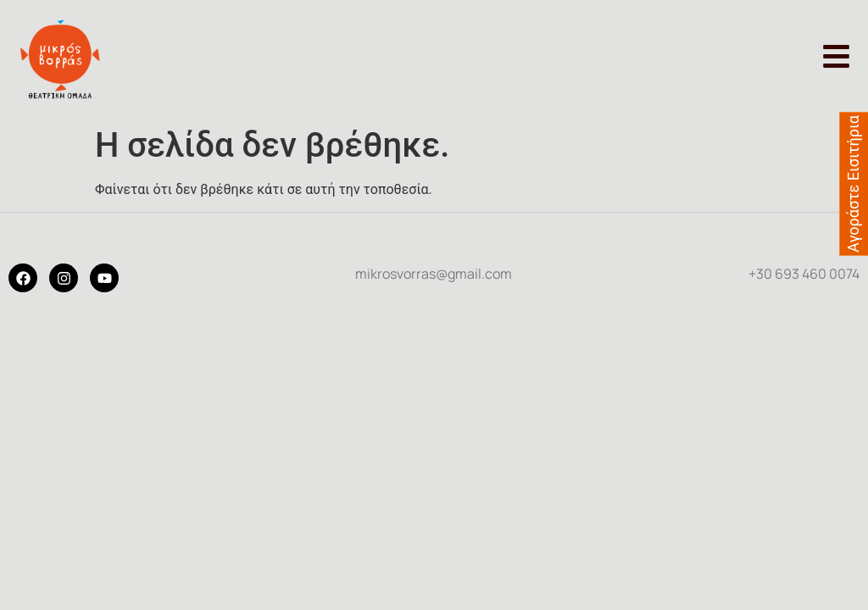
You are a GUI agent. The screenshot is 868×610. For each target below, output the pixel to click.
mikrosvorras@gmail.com (434, 274)
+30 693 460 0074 (804, 274)
